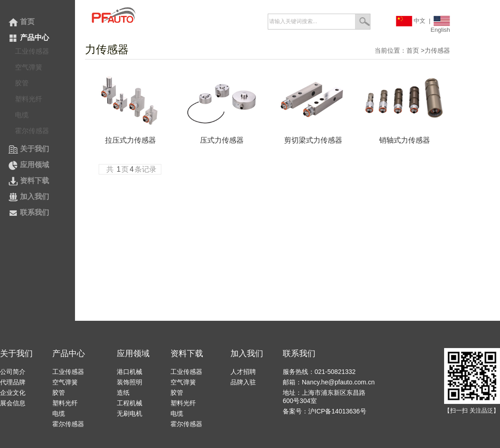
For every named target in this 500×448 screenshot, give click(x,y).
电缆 (22, 115)
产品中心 (29, 37)
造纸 (123, 393)
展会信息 (13, 403)
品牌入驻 (243, 382)
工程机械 (130, 403)
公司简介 (13, 372)
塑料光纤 (29, 99)
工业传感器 (32, 51)
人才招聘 (243, 372)
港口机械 (130, 372)
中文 (411, 21)
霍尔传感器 (32, 131)
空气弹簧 (29, 67)
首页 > (415, 50)
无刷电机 (130, 413)
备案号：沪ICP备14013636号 (325, 411)
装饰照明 (130, 382)
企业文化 (13, 393)
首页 (21, 22)
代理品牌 (13, 382)
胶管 (22, 83)
